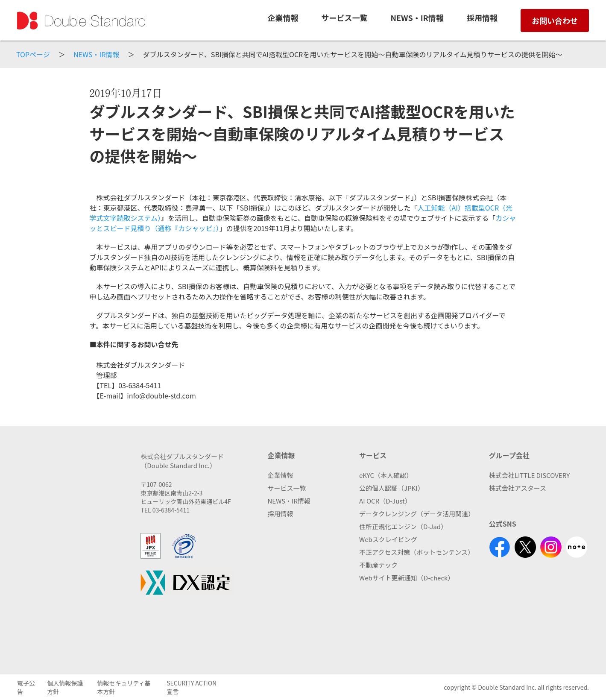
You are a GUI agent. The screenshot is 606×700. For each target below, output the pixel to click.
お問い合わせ (555, 21)
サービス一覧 (344, 18)
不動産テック (378, 565)
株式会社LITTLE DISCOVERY (529, 475)
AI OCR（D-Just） (385, 501)
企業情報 (283, 18)
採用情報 (280, 514)
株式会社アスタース (518, 488)
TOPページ (33, 54)
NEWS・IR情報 (417, 18)
